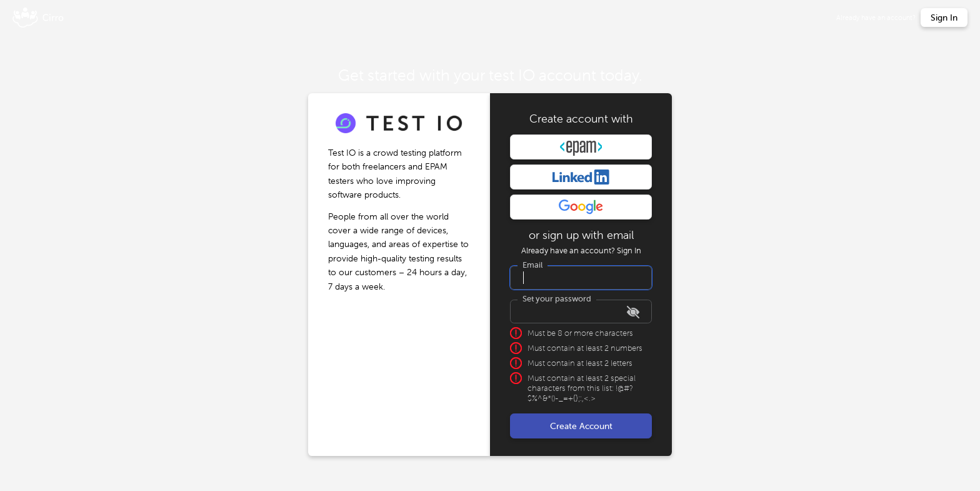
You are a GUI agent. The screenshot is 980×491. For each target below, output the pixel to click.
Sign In (629, 251)
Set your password (557, 299)
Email (532, 265)
